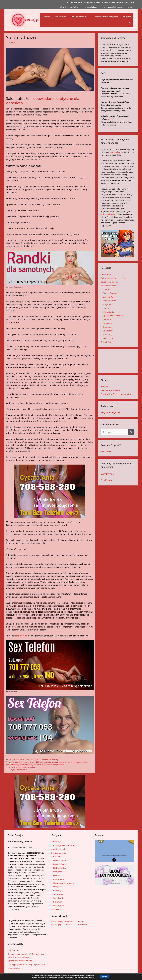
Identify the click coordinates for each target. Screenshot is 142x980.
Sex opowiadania (42, 759)
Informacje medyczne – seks (113, 278)
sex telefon (115, 152)
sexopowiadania (59, 765)
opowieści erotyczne (81, 762)
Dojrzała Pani (14, 950)
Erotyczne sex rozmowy (18, 770)
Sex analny (31, 759)
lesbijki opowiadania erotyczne (21, 762)
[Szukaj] (131, 432)
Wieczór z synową (69, 923)
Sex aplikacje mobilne (110, 390)
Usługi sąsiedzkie (83, 923)
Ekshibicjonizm (109, 301)
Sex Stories (106, 452)
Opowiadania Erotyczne (113, 7)
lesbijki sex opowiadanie (44, 762)
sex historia (22, 636)
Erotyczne (107, 304)
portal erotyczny (12, 765)
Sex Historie (108, 331)
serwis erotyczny (26, 765)
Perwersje (107, 323)
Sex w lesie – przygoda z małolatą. (22, 767)
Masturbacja (21, 759)
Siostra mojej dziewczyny (57, 923)
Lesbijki (12, 759)
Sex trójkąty (108, 338)
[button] (130, 23)
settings (91, 978)
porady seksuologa (109, 282)
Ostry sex (107, 319)
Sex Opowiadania (93, 7)
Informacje (106, 274)
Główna (63, 7)
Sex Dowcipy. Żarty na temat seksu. (116, 394)
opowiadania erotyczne (63, 762)
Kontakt (130, 7)
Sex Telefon (75, 7)
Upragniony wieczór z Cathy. (20, 961)
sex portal (48, 765)
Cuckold (106, 289)
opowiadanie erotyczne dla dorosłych (43, 101)
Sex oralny (54, 759)
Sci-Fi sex (107, 480)
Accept (105, 977)
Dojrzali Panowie (110, 293)
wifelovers (107, 474)
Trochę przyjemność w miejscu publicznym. (27, 964)
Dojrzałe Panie (109, 297)
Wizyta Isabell (14, 968)
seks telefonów (108, 214)
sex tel (110, 119)
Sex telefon (106, 342)
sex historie (38, 765)
